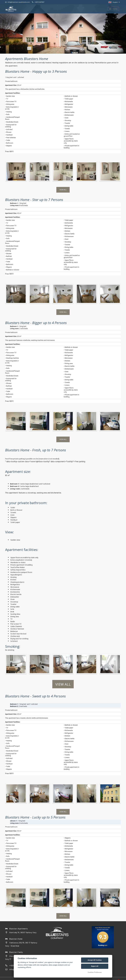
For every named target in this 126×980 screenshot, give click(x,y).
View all (63, 190)
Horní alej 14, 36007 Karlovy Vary (23, 933)
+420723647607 (39, 2)
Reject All (95, 966)
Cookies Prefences (95, 972)
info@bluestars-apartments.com (17, 2)
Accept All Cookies (95, 960)
